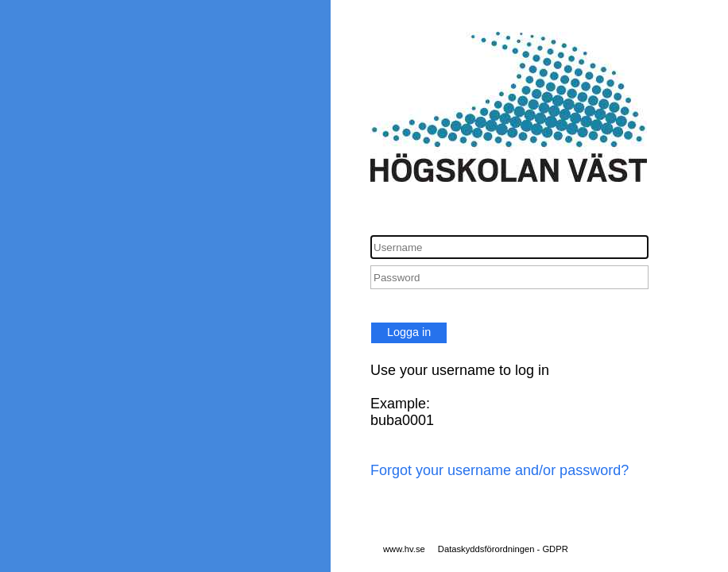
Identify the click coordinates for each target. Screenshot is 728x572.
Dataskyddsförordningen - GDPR (503, 549)
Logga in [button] (409, 332)
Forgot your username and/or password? (500, 470)
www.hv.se (404, 549)
